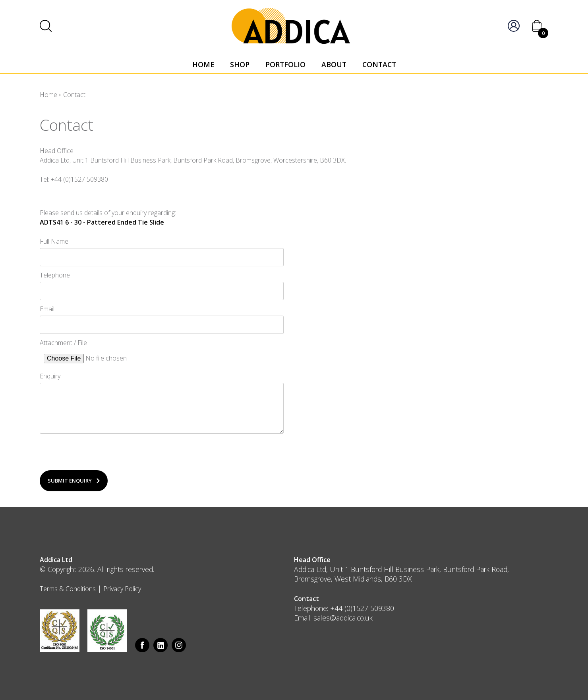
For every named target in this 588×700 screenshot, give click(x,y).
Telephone (55, 275)
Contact (379, 64)
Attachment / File (63, 343)
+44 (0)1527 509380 (362, 608)
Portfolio (285, 64)
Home (203, 64)
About (334, 64)
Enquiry (50, 376)
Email (47, 309)
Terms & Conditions (68, 589)
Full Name (54, 241)
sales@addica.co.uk (343, 618)
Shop (240, 64)
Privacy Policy (122, 589)
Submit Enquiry (70, 481)
